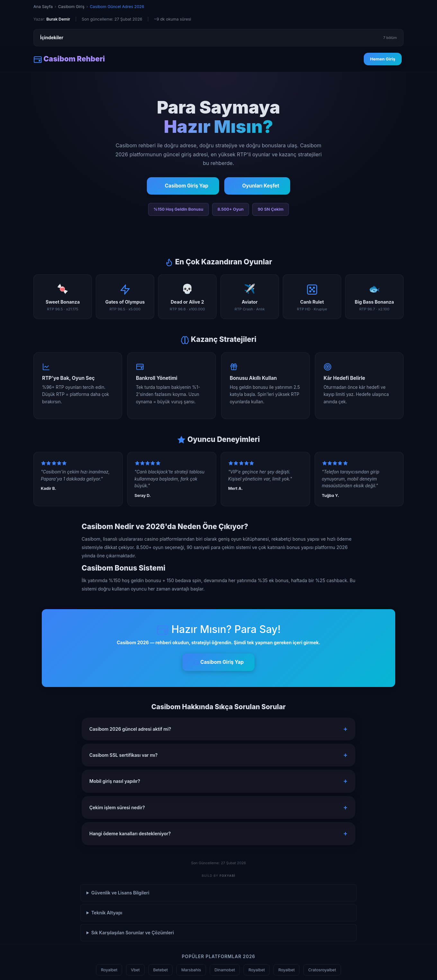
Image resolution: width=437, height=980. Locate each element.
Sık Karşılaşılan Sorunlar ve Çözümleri (133, 933)
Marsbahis (191, 970)
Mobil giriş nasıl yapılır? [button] (115, 781)
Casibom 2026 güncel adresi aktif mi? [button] (130, 729)
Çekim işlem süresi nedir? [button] (117, 807)
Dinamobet (225, 970)
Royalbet (109, 970)
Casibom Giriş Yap (183, 186)
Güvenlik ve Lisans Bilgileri (120, 893)
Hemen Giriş (383, 59)
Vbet (135, 970)
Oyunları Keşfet (257, 186)
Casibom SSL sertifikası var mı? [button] (123, 755)
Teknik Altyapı (107, 913)
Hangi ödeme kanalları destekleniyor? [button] (130, 833)
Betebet (161, 970)
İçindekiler (219, 38)
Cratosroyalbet (322, 970)
